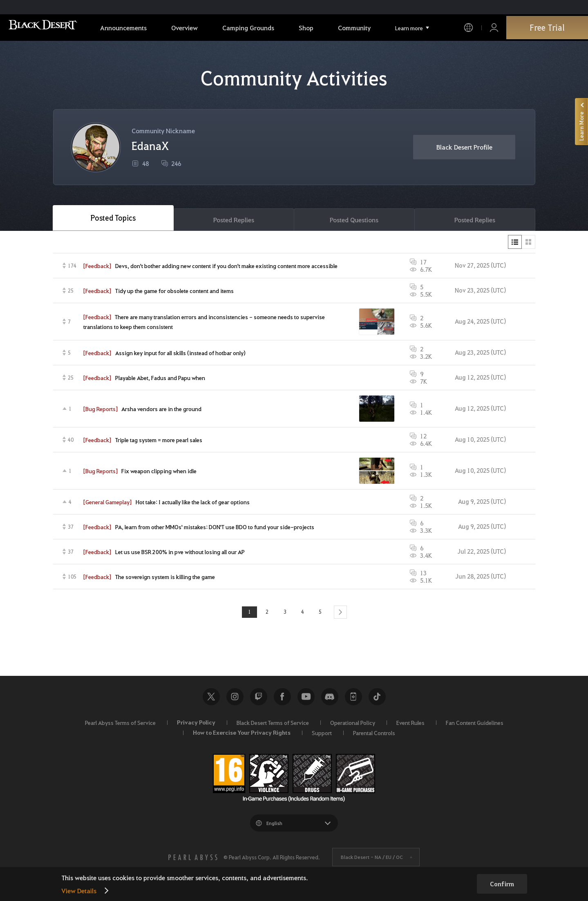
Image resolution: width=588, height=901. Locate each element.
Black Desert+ (353, 699)
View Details (79, 891)
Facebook (282, 699)
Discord (330, 699)
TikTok (377, 699)
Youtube (306, 699)
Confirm (502, 884)
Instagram (235, 699)
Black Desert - (372, 859)
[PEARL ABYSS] (193, 859)
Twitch (259, 699)
